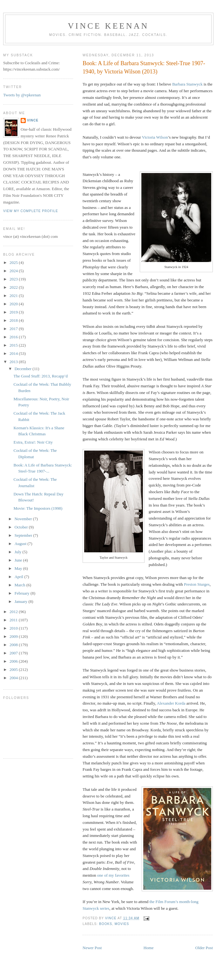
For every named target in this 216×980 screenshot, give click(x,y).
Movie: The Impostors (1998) (38, 508)
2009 (14, 636)
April (20, 577)
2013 (14, 362)
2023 (14, 279)
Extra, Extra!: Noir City (33, 442)
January (22, 601)
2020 (14, 304)
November (24, 519)
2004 (14, 678)
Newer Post (92, 948)
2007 (14, 653)
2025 (14, 262)
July (19, 552)
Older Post (204, 948)
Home (149, 948)
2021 (14, 296)
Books (106, 924)
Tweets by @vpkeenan (22, 95)
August (21, 544)
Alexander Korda (171, 703)
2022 (14, 287)
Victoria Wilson (155, 137)
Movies (122, 924)
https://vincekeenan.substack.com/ (31, 69)
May (19, 568)
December (24, 369)
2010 (14, 628)
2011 (14, 620)
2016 (14, 337)
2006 (14, 661)
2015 (14, 345)
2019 (14, 312)
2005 (14, 669)
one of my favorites (113, 875)
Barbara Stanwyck (187, 84)
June (19, 560)
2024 (14, 271)
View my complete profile (31, 211)
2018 (14, 320)
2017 (14, 329)
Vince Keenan (108, 26)
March (20, 585)
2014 (14, 353)
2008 (14, 645)
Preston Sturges (197, 584)
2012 (14, 612)
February (23, 593)
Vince (33, 120)
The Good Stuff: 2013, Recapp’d (40, 376)
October (22, 527)
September (24, 535)
